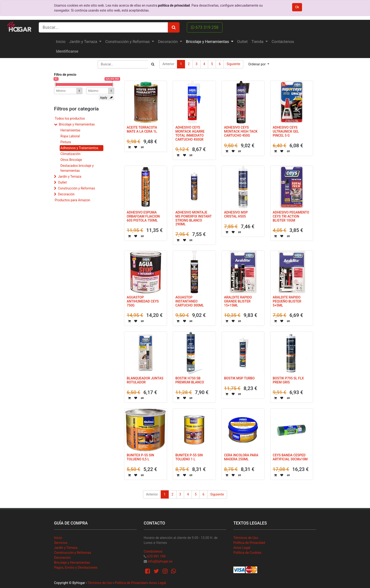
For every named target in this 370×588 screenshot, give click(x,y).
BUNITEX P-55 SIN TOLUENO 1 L (189, 457)
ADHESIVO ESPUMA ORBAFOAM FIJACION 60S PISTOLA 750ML (143, 216)
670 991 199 (156, 556)
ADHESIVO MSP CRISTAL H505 (236, 214)
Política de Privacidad (249, 543)
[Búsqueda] (153, 64)
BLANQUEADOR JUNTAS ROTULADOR (145, 380)
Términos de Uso (246, 538)
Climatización (70, 154)
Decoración (66, 194)
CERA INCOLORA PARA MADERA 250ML (241, 457)
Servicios (61, 543)
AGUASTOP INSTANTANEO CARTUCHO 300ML (189, 301)
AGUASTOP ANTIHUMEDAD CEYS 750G (143, 301)
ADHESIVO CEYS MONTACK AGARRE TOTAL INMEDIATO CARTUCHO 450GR (190, 133)
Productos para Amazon (72, 200)
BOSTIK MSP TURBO (240, 378)
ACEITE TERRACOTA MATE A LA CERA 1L (142, 129)
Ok (297, 7)
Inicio (58, 538)
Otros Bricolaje (71, 160)
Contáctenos (153, 551)
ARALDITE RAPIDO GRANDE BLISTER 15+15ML (238, 301)
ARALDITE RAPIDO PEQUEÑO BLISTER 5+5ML (287, 301)
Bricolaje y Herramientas (77, 124)
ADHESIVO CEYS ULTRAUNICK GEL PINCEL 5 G (286, 131)
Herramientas (70, 130)
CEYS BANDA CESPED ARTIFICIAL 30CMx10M (290, 457)
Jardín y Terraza (69, 176)
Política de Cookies (247, 553)
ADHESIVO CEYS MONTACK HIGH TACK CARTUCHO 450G (241, 131)
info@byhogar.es (160, 561)
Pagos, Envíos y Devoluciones (76, 567)
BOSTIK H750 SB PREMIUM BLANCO (190, 380)
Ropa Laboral (70, 136)
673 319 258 (205, 27)
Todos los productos (70, 118)
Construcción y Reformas (76, 188)
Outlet (62, 182)
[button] (259, 64)
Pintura (66, 142)
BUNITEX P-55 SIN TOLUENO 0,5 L (140, 457)
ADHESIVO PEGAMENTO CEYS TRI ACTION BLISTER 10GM (291, 216)
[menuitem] (61, 42)
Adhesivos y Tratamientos (79, 148)
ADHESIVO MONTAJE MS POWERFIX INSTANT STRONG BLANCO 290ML (193, 218)
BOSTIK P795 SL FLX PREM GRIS (288, 380)
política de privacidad (174, 5)
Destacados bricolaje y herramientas (77, 168)
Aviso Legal (242, 548)
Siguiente (233, 64)
